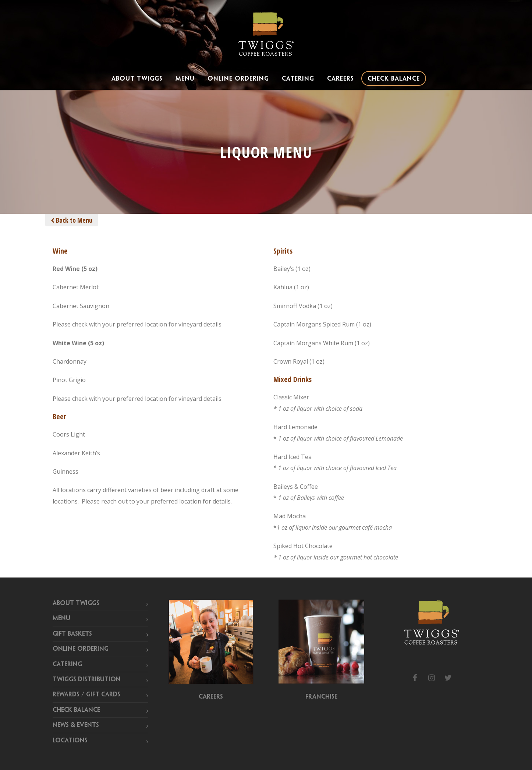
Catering (298, 79)
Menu (185, 79)
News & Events (76, 725)
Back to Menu (72, 220)
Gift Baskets (72, 634)
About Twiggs (137, 79)
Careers (341, 79)
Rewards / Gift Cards (86, 695)
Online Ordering (238, 79)
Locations (70, 741)
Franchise (321, 697)
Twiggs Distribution (87, 679)
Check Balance (394, 79)
